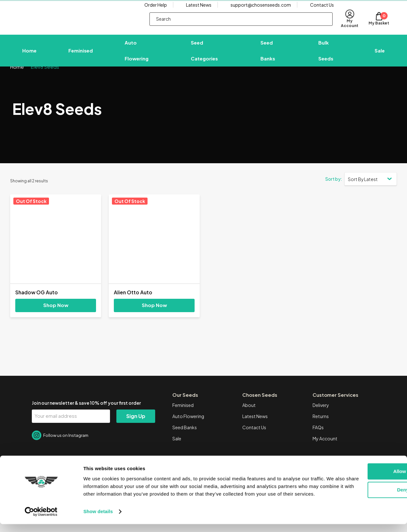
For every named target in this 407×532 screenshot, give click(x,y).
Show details (98, 519)
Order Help (156, 11)
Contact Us (322, 11)
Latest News (199, 11)
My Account (325, 451)
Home (29, 55)
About (249, 417)
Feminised (81, 55)
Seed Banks (268, 55)
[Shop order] (371, 191)
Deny (354, 490)
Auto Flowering (137, 55)
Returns (321, 429)
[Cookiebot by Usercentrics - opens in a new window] (41, 520)
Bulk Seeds (326, 55)
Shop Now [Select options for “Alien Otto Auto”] (154, 317)
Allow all (354, 472)
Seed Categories (204, 55)
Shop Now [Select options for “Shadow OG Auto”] (56, 317)
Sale (380, 55)
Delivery (321, 417)
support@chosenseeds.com (261, 11)
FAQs (318, 440)
